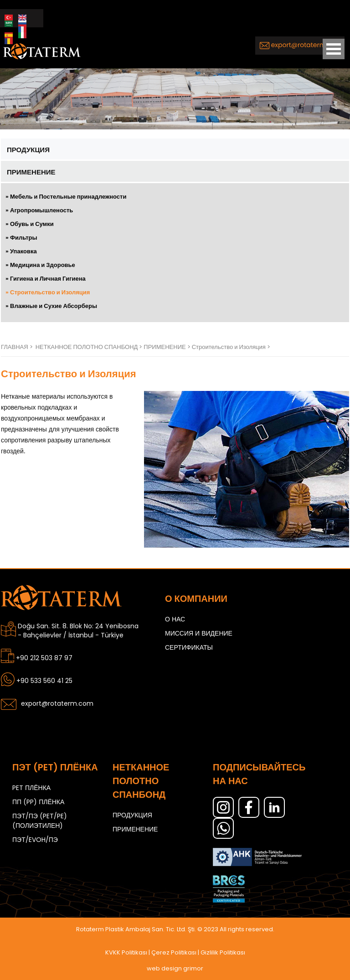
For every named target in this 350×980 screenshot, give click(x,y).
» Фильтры (21, 238)
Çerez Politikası (174, 952)
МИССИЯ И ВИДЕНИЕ (199, 633)
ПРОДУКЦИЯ (28, 150)
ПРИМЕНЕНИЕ (31, 172)
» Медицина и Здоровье (40, 265)
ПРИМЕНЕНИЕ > (167, 347)
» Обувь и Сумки (30, 224)
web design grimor (175, 968)
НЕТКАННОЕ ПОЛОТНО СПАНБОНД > (90, 347)
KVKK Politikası (126, 952)
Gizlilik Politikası (223, 952)
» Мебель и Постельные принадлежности (66, 197)
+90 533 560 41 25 (44, 681)
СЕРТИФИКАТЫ (189, 647)
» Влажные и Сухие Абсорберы (51, 306)
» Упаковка (21, 251)
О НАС (175, 619)
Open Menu (334, 49)
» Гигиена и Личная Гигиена (46, 279)
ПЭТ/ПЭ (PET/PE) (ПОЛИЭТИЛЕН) (40, 821)
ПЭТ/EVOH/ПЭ (35, 840)
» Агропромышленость (39, 210)
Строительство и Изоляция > (231, 347)
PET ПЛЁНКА (31, 788)
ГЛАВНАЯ (15, 347)
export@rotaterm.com (57, 703)
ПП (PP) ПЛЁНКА (38, 802)
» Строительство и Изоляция (48, 292)
